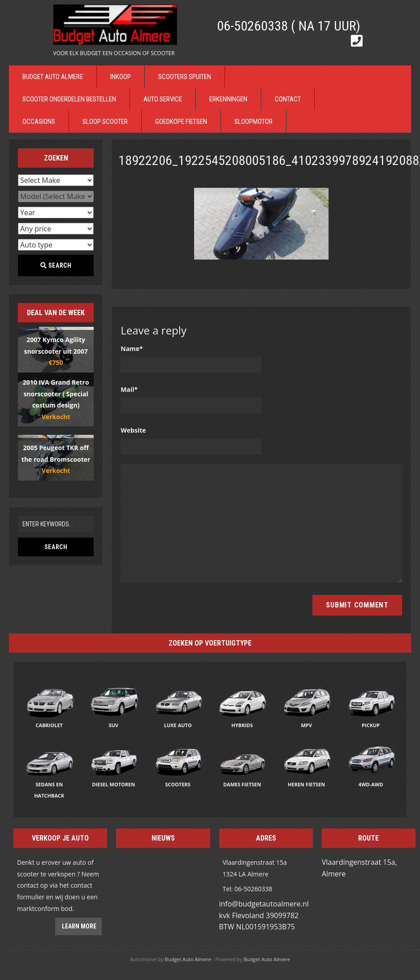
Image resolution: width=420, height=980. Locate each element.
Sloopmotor (253, 121)
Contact (288, 99)
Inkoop (121, 77)
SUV (113, 725)
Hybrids (242, 725)
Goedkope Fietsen (181, 121)
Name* (132, 349)
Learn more (78, 926)
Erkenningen (228, 99)
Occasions (39, 121)
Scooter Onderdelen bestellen (69, 99)
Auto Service (163, 99)
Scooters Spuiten (185, 77)
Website (133, 430)
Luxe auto (178, 725)
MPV (306, 725)
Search (56, 265)
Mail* (129, 389)
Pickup (371, 725)
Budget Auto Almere (53, 77)
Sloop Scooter (105, 121)
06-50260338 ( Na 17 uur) (289, 26)
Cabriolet (49, 725)
